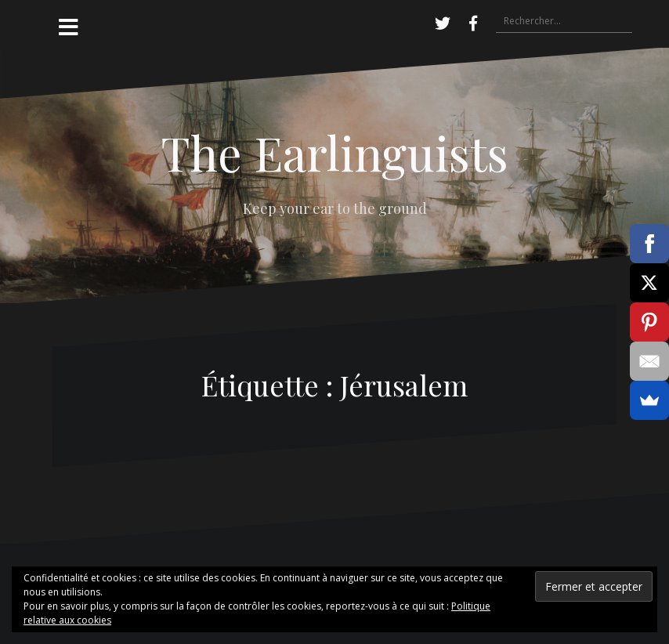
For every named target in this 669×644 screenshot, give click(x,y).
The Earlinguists (334, 152)
